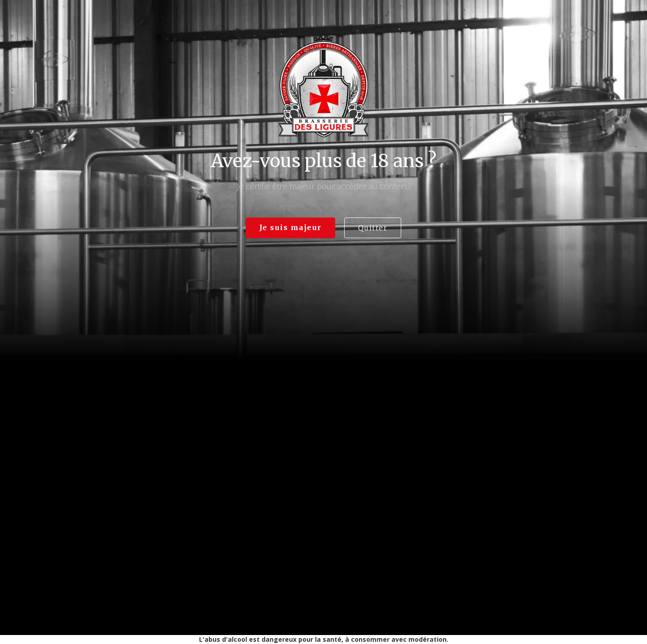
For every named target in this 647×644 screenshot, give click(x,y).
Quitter (373, 228)
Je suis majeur (290, 227)
